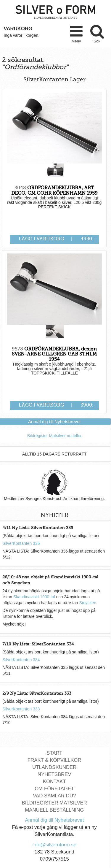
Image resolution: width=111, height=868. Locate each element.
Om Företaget (54, 789)
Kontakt (54, 781)
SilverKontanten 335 (21, 543)
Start (54, 753)
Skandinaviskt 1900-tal (34, 597)
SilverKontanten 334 (21, 660)
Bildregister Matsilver (54, 803)
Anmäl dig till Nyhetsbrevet (54, 422)
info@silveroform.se (54, 845)
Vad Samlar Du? (54, 796)
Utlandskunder (54, 767)
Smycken (88, 603)
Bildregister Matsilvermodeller (54, 436)
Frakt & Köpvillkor (54, 760)
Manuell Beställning (54, 810)
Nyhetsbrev (54, 774)
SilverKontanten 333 (21, 709)
